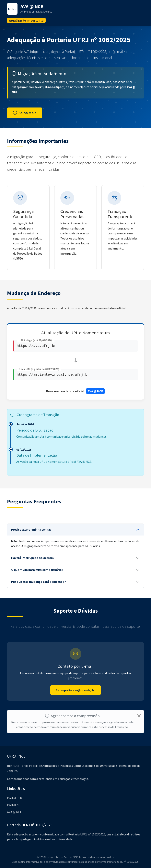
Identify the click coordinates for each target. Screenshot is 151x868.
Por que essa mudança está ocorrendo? (39, 582)
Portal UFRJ (15, 798)
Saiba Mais (25, 113)
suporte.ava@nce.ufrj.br (76, 690)
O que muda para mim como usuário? (37, 570)
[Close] (139, 716)
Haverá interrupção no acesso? (33, 558)
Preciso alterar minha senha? (31, 530)
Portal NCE (15, 805)
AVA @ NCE (14, 812)
